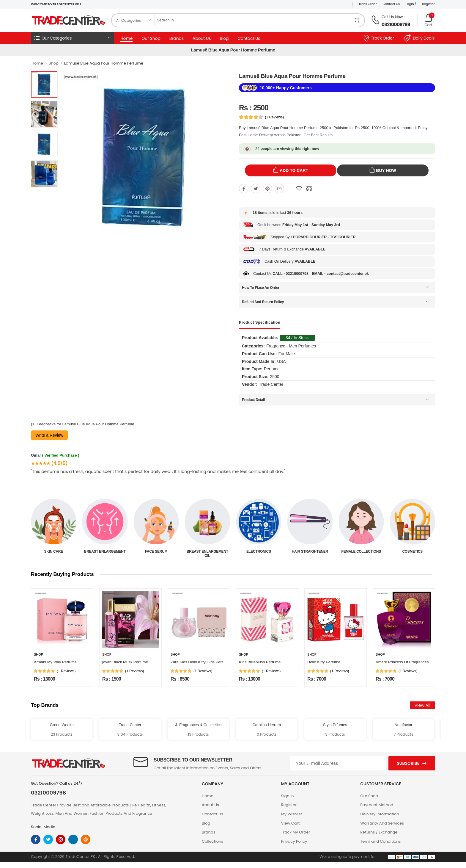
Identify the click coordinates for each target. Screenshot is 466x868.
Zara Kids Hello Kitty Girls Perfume (200, 662)
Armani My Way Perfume (55, 662)
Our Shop (151, 38)
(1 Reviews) (274, 117)
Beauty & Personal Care (53, 554)
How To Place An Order (261, 288)
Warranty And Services (382, 823)
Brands (177, 38)
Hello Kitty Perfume (324, 662)
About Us (202, 38)
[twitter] (48, 839)
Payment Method (377, 805)
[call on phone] (375, 20)
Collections (212, 841)
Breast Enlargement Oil (259, 554)
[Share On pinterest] (267, 189)
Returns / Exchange (379, 832)
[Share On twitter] (256, 189)
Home (126, 38)
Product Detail (253, 400)
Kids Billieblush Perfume (260, 662)
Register (428, 4)
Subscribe (408, 763)
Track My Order (296, 832)
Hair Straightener (361, 551)
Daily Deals (419, 38)
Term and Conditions (380, 841)
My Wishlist (292, 814)
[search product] (357, 20)
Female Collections (412, 551)
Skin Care (105, 551)
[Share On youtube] (279, 189)
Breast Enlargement (156, 551)
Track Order (368, 4)
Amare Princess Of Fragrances (402, 662)
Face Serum (207, 551)
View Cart (291, 823)
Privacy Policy (294, 841)
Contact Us (391, 4)
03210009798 (396, 25)
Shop (54, 63)
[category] (133, 20)
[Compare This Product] (309, 189)
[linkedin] (73, 839)
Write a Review (49, 435)
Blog (224, 38)
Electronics (310, 551)
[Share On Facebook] (244, 189)
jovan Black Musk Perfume (125, 662)
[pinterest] (86, 839)
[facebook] (36, 839)
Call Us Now (392, 17)
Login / (411, 4)
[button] (73, 38)
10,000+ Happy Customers (286, 88)
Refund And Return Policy (263, 302)
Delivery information (380, 814)
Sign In (288, 796)
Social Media (43, 827)
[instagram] (61, 839)
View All (422, 705)
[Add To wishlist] (299, 189)
